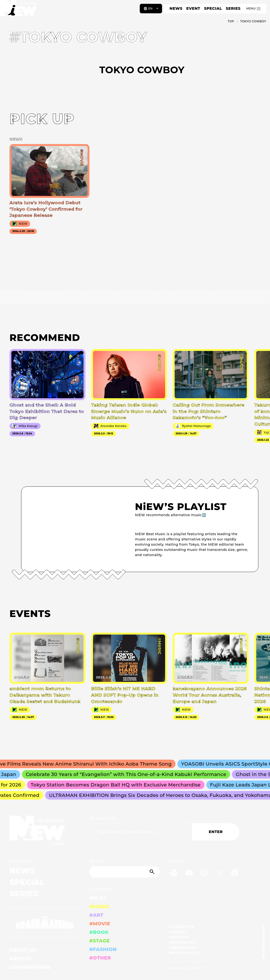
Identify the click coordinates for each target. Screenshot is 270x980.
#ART (96, 915)
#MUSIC (100, 907)
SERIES (233, 8)
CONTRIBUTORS (30, 967)
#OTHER (100, 958)
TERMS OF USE (183, 948)
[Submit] (153, 872)
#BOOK (99, 932)
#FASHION (103, 949)
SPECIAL (213, 8)
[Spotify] (174, 874)
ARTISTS (20, 959)
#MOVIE (100, 924)
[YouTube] (189, 874)
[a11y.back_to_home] (19, 10)
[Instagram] (204, 874)
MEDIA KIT (179, 937)
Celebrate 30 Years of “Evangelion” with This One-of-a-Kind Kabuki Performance (129, 774)
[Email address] (141, 832)
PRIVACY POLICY (185, 953)
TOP (231, 21)
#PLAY (98, 898)
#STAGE (100, 941)
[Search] (124, 872)
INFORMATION (183, 942)
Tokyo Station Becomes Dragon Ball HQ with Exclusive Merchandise (118, 785)
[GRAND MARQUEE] (45, 923)
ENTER (216, 832)
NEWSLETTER (103, 818)
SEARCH (98, 861)
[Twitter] (219, 874)
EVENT (193, 8)
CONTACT (178, 932)
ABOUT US (23, 950)
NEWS (176, 8)
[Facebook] (235, 874)
